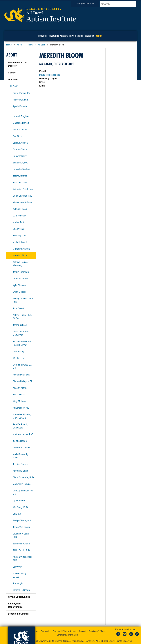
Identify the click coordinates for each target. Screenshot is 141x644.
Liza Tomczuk (19, 216)
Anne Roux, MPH (21, 448)
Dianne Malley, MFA (22, 381)
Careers (56, 631)
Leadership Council (18, 614)
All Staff (41, 45)
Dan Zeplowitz (20, 156)
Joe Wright (18, 583)
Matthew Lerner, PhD (23, 434)
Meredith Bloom (20, 255)
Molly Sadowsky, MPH (21, 456)
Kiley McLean (19, 401)
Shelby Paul (19, 229)
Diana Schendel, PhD (23, 477)
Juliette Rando (20, 441)
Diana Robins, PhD (22, 93)
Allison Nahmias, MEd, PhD (21, 333)
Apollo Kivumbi (20, 106)
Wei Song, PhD (20, 507)
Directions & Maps (97, 631)
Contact (12, 73)
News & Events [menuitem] (76, 36)
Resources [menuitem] (90, 36)
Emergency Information (67, 635)
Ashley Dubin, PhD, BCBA (22, 317)
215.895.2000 (102, 641)
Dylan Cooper (19, 292)
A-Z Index (34, 631)
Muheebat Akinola (21, 249)
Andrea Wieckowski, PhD (23, 559)
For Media (46, 631)
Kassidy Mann (20, 388)
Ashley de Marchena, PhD (23, 300)
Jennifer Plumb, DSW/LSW (20, 426)
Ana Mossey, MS (21, 408)
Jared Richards (20, 183)
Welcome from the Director (18, 64)
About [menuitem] (99, 36)
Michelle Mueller (21, 242)
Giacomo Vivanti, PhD (21, 535)
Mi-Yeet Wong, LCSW (20, 575)
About (20, 45)
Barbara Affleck (20, 143)
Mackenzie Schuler (22, 484)
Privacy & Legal (69, 631)
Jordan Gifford (20, 325)
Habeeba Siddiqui (21, 169)
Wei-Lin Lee (19, 358)
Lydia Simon (19, 501)
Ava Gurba (18, 136)
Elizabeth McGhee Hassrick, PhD (22, 343)
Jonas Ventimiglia (21, 527)
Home (9, 45)
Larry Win (17, 567)
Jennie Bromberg (21, 272)
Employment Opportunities (15, 605)
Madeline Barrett (21, 123)
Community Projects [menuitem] (58, 36)
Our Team (13, 80)
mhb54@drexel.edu (50, 75)
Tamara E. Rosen (21, 590)
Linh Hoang (18, 352)
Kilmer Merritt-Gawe (22, 202)
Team (30, 45)
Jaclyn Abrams (20, 176)
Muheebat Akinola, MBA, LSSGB (22, 416)
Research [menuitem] (43, 36)
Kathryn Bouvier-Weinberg (21, 264)
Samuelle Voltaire (21, 544)
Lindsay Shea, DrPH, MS (23, 492)
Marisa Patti (18, 222)
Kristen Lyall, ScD (21, 375)
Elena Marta (19, 395)
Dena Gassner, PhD (22, 196)
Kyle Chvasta (19, 285)
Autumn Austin (20, 130)
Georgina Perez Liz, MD (22, 366)
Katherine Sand (20, 471)
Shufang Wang (20, 236)
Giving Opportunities (88, 3)
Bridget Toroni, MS (22, 521)
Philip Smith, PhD (21, 550)
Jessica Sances (20, 464)
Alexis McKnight (20, 100)
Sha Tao (17, 514)
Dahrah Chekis (20, 149)
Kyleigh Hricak (20, 209)
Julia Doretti (18, 308)
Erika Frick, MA (20, 163)
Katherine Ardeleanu (23, 189)
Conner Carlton (20, 279)
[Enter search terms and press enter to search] (120, 4)
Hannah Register (21, 116)
